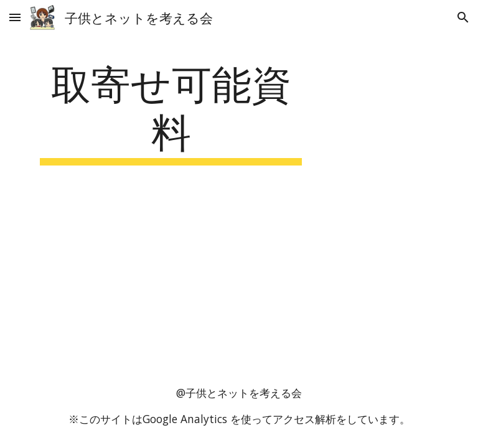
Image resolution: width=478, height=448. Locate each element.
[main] (171, 111)
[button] (15, 17)
